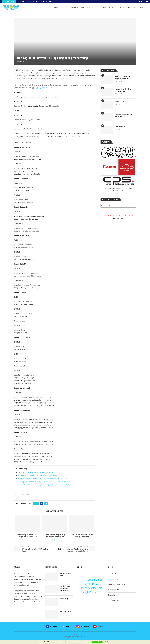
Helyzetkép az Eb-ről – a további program (37, 2)
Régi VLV (64, 8)
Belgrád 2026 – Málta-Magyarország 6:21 (122, 78)
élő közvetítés (101, 600)
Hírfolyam (74, 8)
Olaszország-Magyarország (86, 594)
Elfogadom (97, 642)
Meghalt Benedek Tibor (66, 575)
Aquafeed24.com (115, 574)
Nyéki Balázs (92, 584)
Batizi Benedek (120, 127)
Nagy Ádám (99, 595)
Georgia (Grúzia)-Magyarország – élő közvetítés (36, 472)
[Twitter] (142, 2)
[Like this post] (37, 503)
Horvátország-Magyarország (98, 578)
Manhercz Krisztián (92, 600)
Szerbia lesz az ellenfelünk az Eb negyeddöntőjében (38, 476)
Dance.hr (112, 595)
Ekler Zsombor (92, 586)
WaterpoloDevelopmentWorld (120, 584)
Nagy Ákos (82, 584)
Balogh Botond (89, 592)
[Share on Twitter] (46, 503)
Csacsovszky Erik (91, 588)
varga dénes (81, 603)
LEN (17, 495)
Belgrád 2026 (101, 8)
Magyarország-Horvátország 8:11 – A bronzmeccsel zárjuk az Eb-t (42, 479)
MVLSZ (142, 8)
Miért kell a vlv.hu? (66, 611)
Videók (112, 8)
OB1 (98, 590)
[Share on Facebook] (42, 503)
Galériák (121, 8)
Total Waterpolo (114, 600)
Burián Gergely (96, 580)
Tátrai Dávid (98, 577)
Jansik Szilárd (84, 598)
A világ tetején (65, 599)
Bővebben (107, 642)
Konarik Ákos (86, 578)
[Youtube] (147, 2)
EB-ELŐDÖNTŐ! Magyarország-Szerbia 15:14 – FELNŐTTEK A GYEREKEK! (44, 485)
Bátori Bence (99, 596)
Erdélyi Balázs (85, 596)
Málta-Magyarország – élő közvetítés (124, 115)
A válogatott (86, 8)
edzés (91, 590)
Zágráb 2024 (25, 495)
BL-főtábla (82, 601)
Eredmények (132, 8)
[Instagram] (144, 2)
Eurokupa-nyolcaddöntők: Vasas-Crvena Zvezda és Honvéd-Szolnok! (44, 482)
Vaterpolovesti (114, 579)
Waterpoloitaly (114, 590)
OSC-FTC (98, 598)
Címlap (55, 8)
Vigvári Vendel (96, 602)
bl (85, 580)
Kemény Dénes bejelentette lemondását (65, 588)
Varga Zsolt (83, 576)
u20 (81, 582)
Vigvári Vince (99, 574)
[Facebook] (139, 2)
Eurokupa (81, 580)
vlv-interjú (100, 593)
